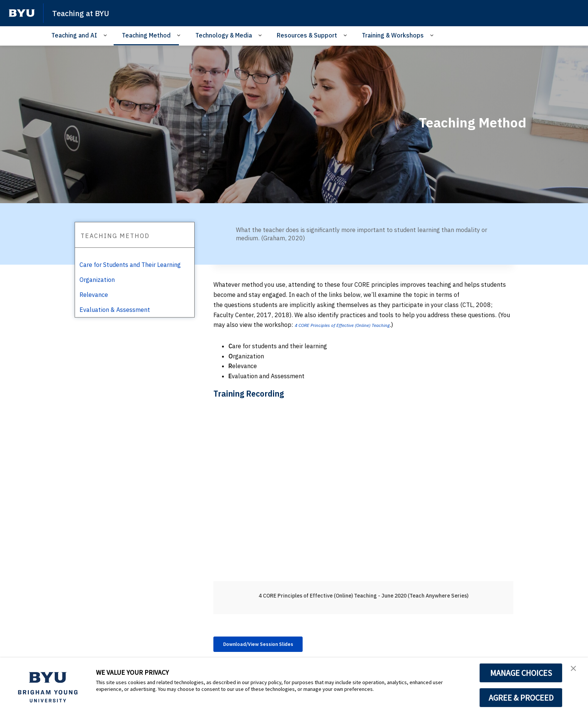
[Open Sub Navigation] (106, 35)
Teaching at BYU (86, 13)
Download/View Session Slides (271, 646)
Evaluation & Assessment (115, 310)
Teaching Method (146, 35)
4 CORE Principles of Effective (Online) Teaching (358, 325)
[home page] (22, 13)
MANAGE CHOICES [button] (521, 673)
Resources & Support (307, 35)
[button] (576, 671)
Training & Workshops (393, 35)
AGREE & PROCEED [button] (521, 698)
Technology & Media (224, 35)
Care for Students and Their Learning (130, 265)
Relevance (94, 295)
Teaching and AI (74, 35)
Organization (97, 280)
